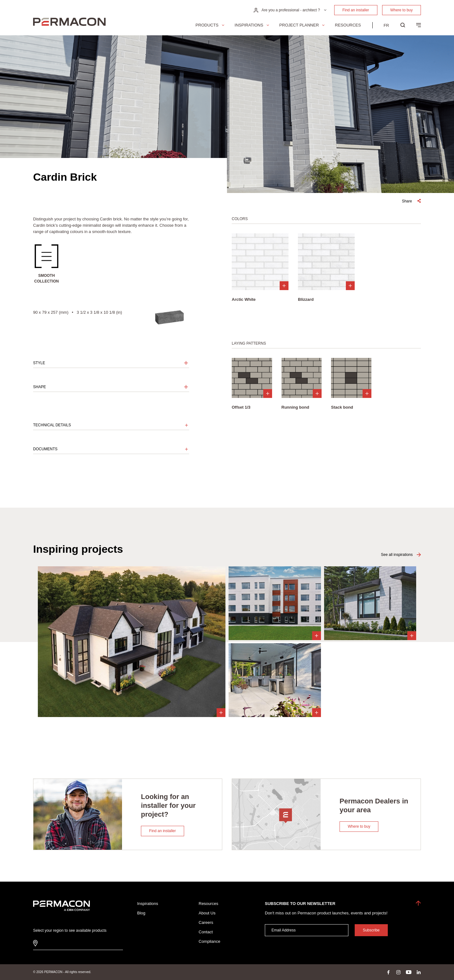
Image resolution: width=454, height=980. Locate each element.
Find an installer (356, 10)
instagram (399, 972)
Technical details (52, 425)
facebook (388, 972)
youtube (409, 972)
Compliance (210, 941)
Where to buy (402, 10)
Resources (348, 25)
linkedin (419, 972)
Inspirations (249, 25)
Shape (40, 387)
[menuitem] (386, 25)
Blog (141, 913)
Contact (206, 932)
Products (207, 25)
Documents (45, 449)
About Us (207, 913)
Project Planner (299, 25)
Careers (206, 922)
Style (39, 363)
